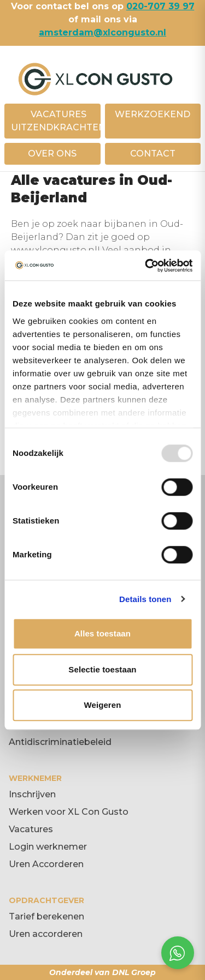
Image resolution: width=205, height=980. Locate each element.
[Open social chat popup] (178, 953)
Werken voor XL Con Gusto (69, 812)
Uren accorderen (46, 934)
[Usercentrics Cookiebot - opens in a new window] (146, 266)
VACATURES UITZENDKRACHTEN (58, 121)
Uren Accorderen (46, 864)
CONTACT (153, 154)
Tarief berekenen (46, 916)
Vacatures (31, 829)
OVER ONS (52, 154)
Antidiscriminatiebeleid (60, 742)
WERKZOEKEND (153, 114)
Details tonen (145, 599)
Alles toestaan (102, 633)
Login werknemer (48, 847)
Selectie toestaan (102, 669)
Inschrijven (32, 794)
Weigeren (102, 705)
